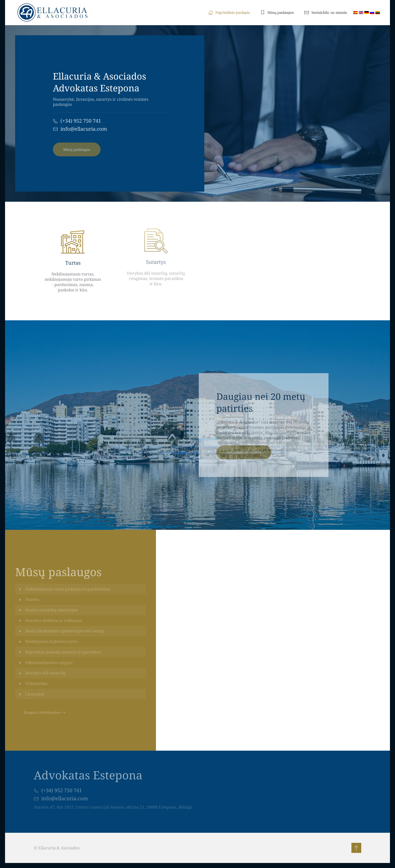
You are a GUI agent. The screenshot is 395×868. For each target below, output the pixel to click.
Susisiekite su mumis (326, 12)
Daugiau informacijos (42, 712)
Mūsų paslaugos (277, 12)
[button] (356, 848)
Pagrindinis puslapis (229, 12)
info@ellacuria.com (84, 129)
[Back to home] (55, 13)
